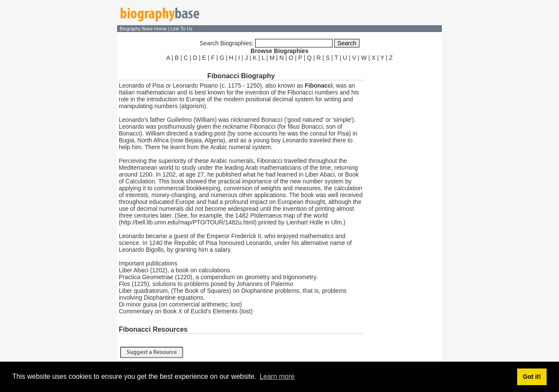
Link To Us (181, 29)
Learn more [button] (277, 376)
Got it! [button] (532, 377)
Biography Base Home (144, 29)
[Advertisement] (403, 192)
